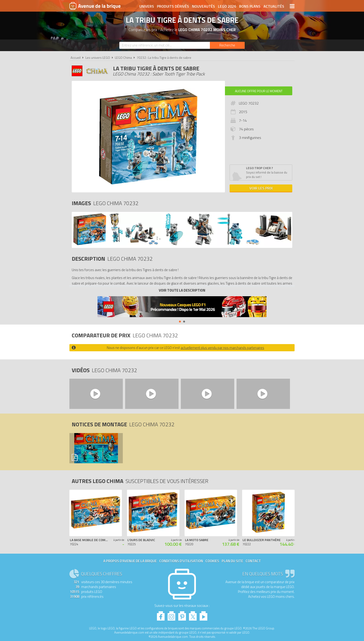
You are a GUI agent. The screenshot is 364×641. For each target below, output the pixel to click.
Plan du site (232, 561)
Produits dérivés (173, 6)
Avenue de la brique (95, 6)
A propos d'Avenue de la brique (130, 561)
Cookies (212, 561)
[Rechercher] (227, 45)
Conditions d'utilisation (181, 561)
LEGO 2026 (227, 6)
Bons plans (250, 6)
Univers (147, 6)
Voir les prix (261, 188)
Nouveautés (203, 6)
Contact (253, 561)
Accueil (76, 58)
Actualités (274, 6)
